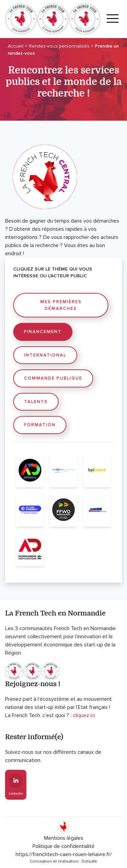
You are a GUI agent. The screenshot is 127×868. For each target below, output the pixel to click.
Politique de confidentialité (63, 846)
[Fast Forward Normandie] (63, 510)
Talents (36, 402)
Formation (40, 425)
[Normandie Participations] (30, 549)
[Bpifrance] (97, 470)
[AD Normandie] (30, 470)
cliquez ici (84, 715)
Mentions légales (64, 838)
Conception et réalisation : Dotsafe (63, 861)
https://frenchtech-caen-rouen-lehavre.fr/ (64, 854)
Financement (43, 332)
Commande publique (53, 378)
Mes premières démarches (61, 305)
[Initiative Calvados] (97, 510)
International (45, 355)
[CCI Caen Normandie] (30, 510)
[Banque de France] (63, 470)
